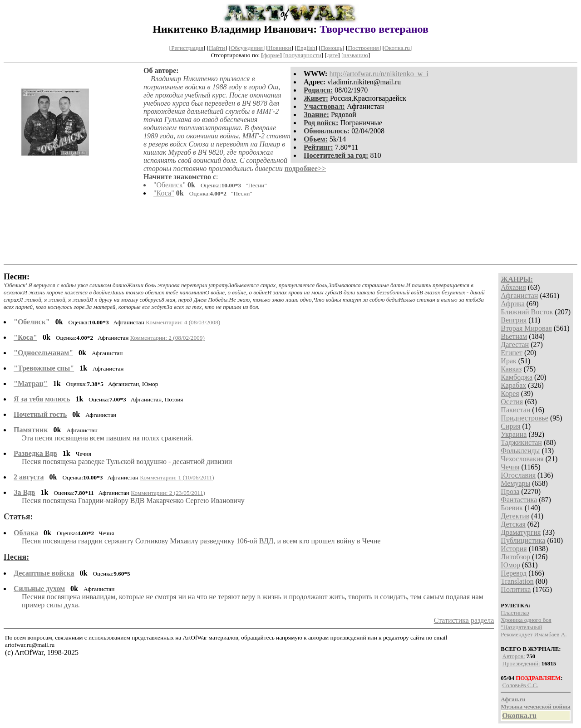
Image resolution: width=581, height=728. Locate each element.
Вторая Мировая (526, 328)
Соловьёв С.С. (520, 685)
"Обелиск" (170, 185)
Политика (516, 589)
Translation (517, 581)
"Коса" (164, 193)
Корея (510, 393)
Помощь (332, 48)
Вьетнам (514, 336)
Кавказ (511, 369)
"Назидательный (521, 627)
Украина (514, 434)
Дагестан (515, 344)
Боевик (512, 508)
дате (332, 55)
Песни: (17, 277)
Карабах (513, 385)
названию (356, 55)
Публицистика (523, 540)
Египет (512, 353)
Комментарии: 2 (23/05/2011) (168, 493)
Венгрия (514, 320)
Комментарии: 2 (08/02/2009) (167, 338)
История (514, 549)
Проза (510, 491)
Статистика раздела (464, 620)
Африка (513, 304)
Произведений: (521, 663)
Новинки (280, 48)
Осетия (512, 402)
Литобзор (515, 557)
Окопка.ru (397, 48)
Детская (513, 524)
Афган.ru (513, 699)
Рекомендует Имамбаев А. (534, 634)
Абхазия (513, 287)
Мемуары (515, 483)
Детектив (515, 516)
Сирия (510, 426)
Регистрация (187, 48)
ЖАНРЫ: (517, 279)
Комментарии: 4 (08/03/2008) (183, 322)
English (306, 48)
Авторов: (514, 656)
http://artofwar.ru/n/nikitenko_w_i (379, 74)
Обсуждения (247, 48)
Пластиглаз (515, 613)
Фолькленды (520, 451)
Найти (217, 48)
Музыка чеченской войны (535, 706)
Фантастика (519, 500)
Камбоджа (517, 377)
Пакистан (515, 410)
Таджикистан (521, 442)
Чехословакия (522, 459)
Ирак (508, 361)
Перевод (514, 573)
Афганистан (519, 296)
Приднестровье (524, 418)
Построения (363, 48)
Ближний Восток (527, 312)
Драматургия (521, 532)
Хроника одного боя (526, 620)
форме (271, 55)
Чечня (510, 467)
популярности (303, 55)
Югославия (518, 475)
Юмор (510, 565)
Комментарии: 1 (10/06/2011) (177, 477)
